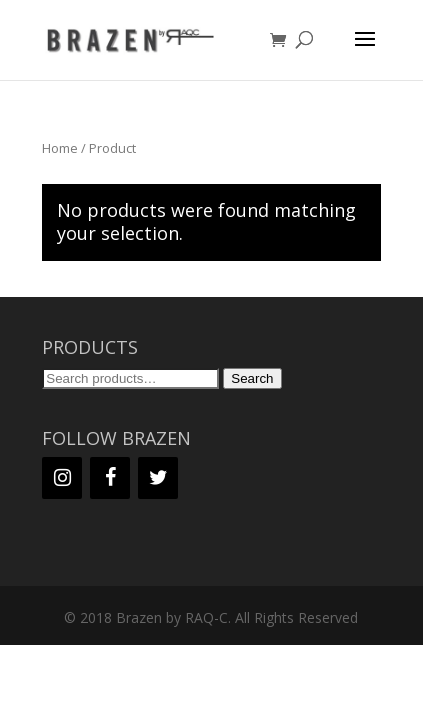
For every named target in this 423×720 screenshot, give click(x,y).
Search (252, 378)
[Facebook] (110, 478)
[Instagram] (62, 478)
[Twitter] (158, 478)
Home (60, 148)
